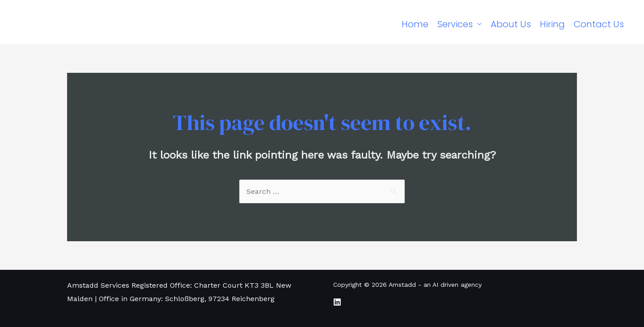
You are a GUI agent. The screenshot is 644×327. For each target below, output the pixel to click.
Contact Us (599, 24)
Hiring (552, 24)
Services (455, 24)
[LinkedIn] (337, 302)
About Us (511, 24)
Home (415, 24)
